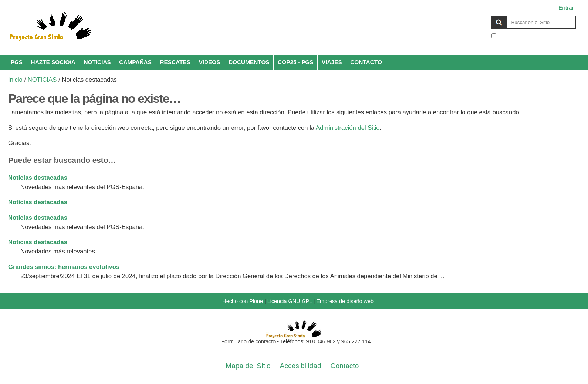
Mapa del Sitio (248, 366)
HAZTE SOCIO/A (53, 62)
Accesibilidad (301, 366)
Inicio (15, 80)
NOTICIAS (97, 62)
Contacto (345, 366)
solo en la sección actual (529, 36)
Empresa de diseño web (345, 301)
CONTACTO (366, 62)
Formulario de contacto (248, 341)
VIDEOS (209, 62)
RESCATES (175, 62)
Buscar (491, 16)
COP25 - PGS (295, 62)
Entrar (566, 8)
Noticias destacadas (38, 178)
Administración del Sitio (348, 128)
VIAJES (332, 62)
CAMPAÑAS (135, 62)
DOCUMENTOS (249, 62)
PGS (17, 62)
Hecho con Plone (243, 301)
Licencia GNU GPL (290, 301)
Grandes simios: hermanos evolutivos (64, 267)
